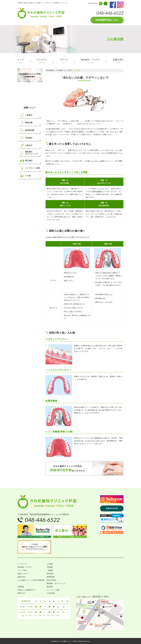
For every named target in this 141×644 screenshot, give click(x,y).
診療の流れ (22, 577)
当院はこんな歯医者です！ (27, 590)
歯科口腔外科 (51, 580)
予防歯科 (50, 567)
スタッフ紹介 (22, 570)
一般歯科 (50, 570)
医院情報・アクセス (25, 567)
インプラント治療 (97, 161)
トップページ (22, 564)
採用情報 (21, 587)
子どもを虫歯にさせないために (33, 92)
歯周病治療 (51, 577)
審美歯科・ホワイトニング (56, 583)
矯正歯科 (50, 587)
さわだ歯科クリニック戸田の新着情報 (31, 580)
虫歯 (94, 191)
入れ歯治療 (51, 593)
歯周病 (99, 191)
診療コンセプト (23, 574)
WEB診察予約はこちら (107, 20)
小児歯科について (33, 97)
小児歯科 (50, 564)
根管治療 (50, 574)
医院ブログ (22, 593)
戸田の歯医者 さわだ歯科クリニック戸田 (59, 70)
